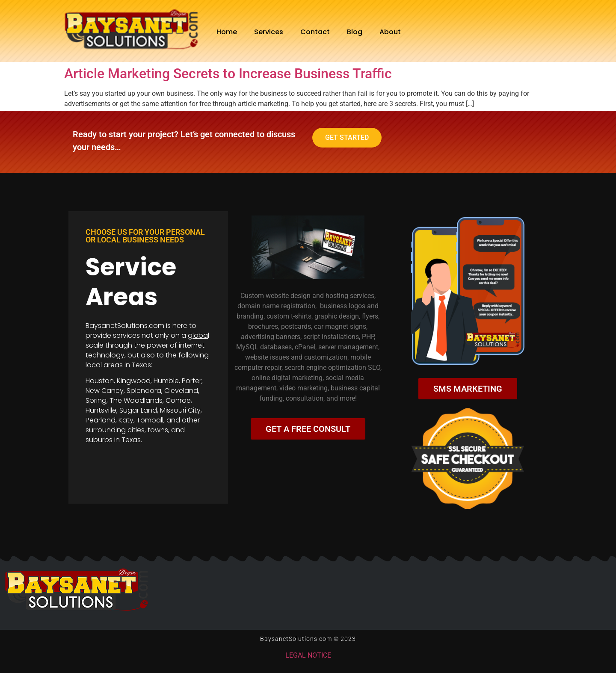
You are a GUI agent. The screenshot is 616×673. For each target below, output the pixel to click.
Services (269, 32)
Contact (315, 32)
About (390, 32)
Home (227, 32)
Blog (355, 32)
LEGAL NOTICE (308, 655)
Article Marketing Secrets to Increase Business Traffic (228, 74)
